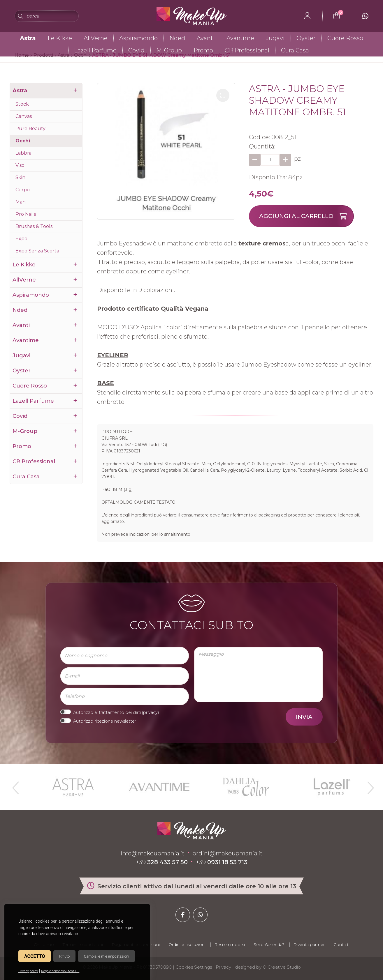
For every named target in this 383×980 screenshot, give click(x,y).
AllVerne (96, 38)
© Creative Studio (282, 967)
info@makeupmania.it (153, 853)
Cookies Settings (194, 967)
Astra (28, 38)
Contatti (341, 944)
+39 (162, 862)
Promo (203, 50)
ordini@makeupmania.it (228, 853)
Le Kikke (60, 38)
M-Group (169, 50)
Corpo (23, 190)
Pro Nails (26, 214)
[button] (223, 95)
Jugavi (275, 38)
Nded (177, 38)
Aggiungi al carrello (306, 216)
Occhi (23, 141)
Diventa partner (309, 944)
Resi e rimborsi (230, 944)
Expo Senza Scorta (37, 251)
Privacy (223, 967)
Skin (20, 177)
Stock (22, 104)
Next (368, 786)
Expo (21, 239)
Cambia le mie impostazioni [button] (107, 956)
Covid (136, 50)
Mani (21, 202)
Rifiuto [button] (64, 956)
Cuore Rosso (345, 38)
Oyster (306, 38)
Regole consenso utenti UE (60, 971)
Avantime (240, 38)
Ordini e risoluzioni (187, 944)
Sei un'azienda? (269, 944)
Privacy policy (28, 971)
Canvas (24, 116)
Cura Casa (295, 50)
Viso (20, 165)
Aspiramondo (138, 38)
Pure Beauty (30, 129)
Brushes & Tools (34, 226)
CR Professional (247, 50)
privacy (150, 712)
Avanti (206, 38)
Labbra (23, 153)
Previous (15, 786)
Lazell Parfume (95, 50)
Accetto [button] (35, 956)
